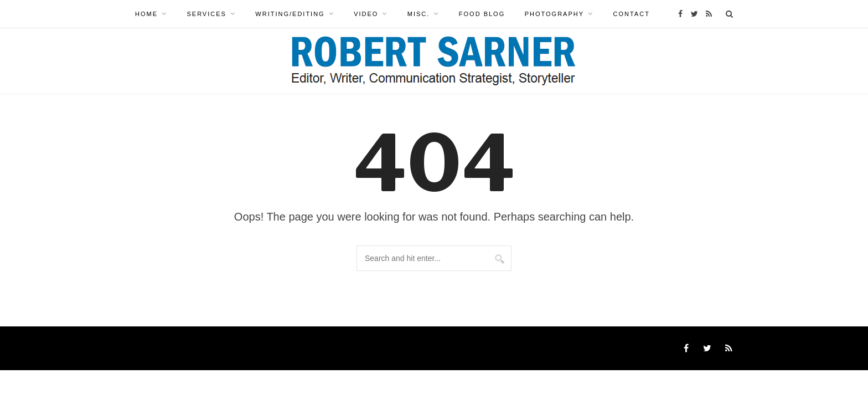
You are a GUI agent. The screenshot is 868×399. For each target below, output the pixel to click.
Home (146, 14)
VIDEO (366, 14)
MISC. (419, 14)
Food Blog (482, 14)
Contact (632, 14)
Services (206, 14)
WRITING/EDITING (290, 14)
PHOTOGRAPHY (554, 14)
